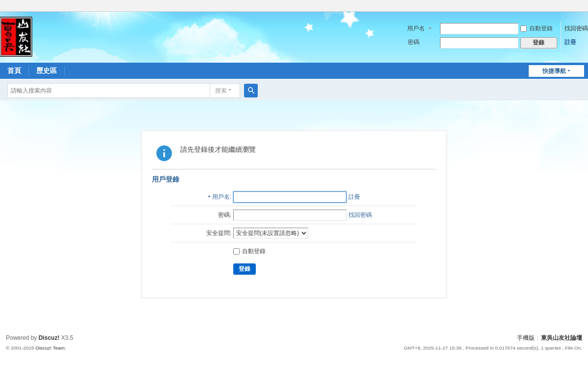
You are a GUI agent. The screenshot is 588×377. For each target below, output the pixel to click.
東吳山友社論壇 (562, 338)
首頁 (14, 71)
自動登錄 (537, 28)
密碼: (225, 215)
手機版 (526, 338)
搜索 (221, 91)
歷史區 (47, 71)
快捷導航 (554, 71)
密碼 (414, 42)
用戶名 (416, 28)
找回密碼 (576, 28)
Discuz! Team (50, 348)
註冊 (570, 42)
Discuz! (49, 338)
